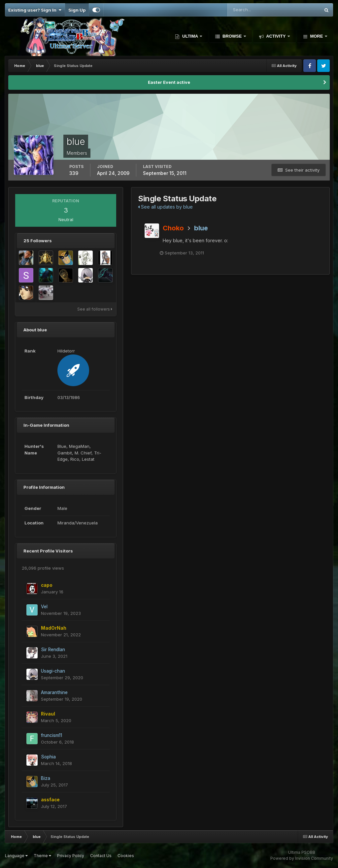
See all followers (95, 309)
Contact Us (101, 856)
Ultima (190, 36)
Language (16, 856)
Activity (276, 36)
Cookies (126, 856)
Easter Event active (169, 82)
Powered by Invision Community (302, 858)
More (317, 36)
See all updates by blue (165, 207)
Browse (232, 36)
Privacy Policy (71, 856)
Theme (42, 856)
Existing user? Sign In (35, 10)
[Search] (252, 10)
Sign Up (77, 10)
